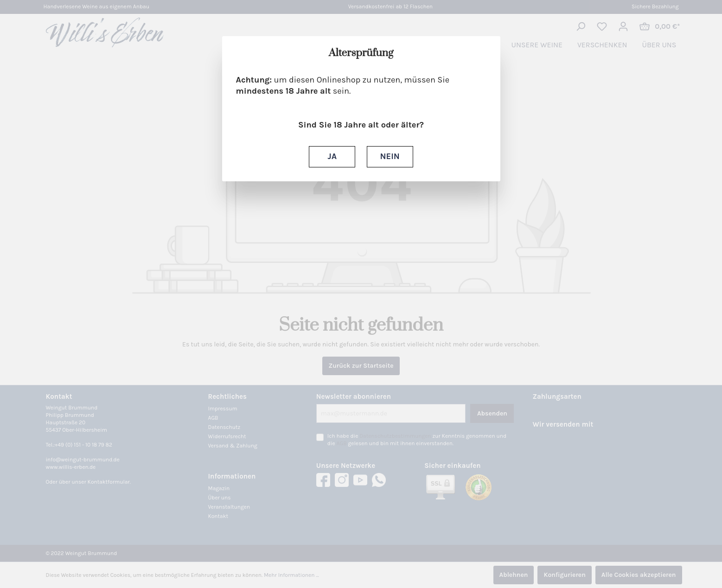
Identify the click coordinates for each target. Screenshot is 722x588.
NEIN (390, 156)
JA (332, 156)
